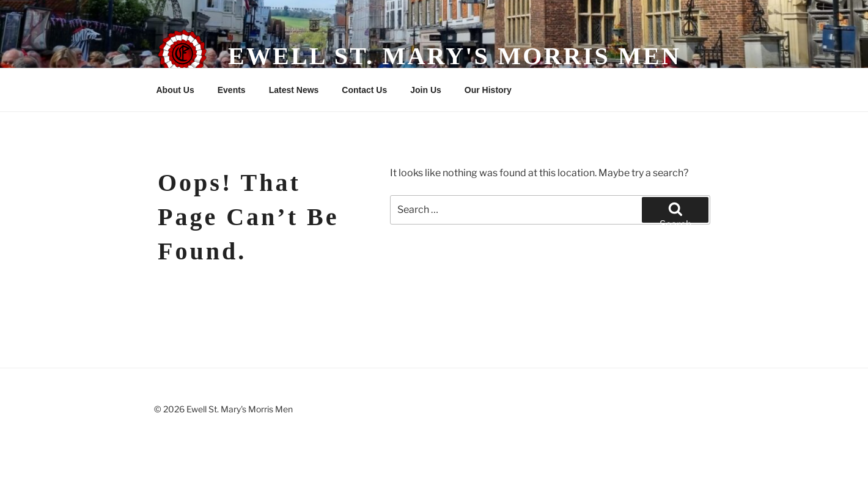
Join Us (426, 90)
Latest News (294, 90)
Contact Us (364, 90)
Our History (488, 90)
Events (232, 90)
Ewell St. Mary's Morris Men (454, 56)
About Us (175, 90)
